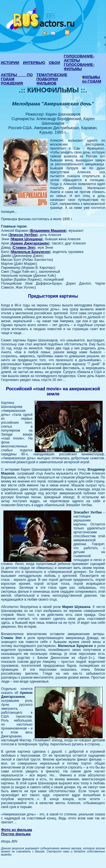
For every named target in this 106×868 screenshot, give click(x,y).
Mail (53, 33)
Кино (41, 18)
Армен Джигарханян (30, 243)
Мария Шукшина (27, 239)
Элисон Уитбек (23, 235)
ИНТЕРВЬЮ (34, 63)
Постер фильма (16, 834)
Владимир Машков (48, 230)
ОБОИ (55, 63)
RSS (67, 33)
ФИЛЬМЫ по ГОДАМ (92, 79)
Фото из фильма (17, 830)
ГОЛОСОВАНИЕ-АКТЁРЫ (79, 58)
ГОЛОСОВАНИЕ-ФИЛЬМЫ (79, 67)
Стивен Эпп (24, 247)
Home (45, 33)
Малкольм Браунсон (31, 252)
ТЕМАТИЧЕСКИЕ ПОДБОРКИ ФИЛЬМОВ (52, 79)
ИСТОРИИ (10, 63)
